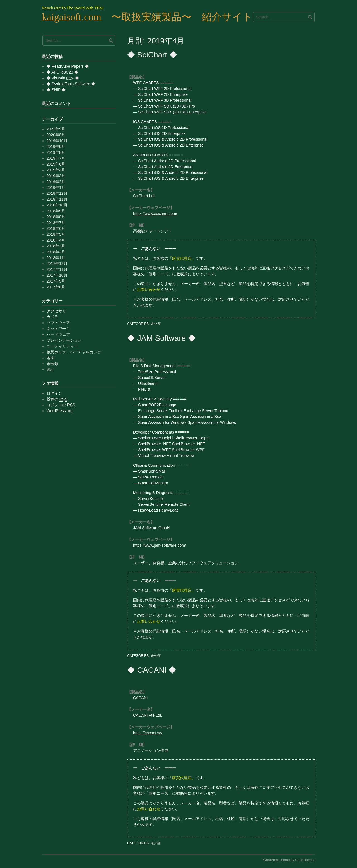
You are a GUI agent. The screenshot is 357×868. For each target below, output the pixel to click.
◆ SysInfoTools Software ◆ (71, 84)
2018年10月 (57, 205)
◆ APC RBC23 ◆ (62, 72)
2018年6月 (56, 228)
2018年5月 (56, 234)
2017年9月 (56, 281)
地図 (50, 358)
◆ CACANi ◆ (152, 670)
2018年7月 (56, 223)
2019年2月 (56, 182)
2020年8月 (56, 135)
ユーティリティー (62, 346)
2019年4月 (56, 170)
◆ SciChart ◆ (152, 55)
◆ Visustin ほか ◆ (63, 78)
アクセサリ (56, 311)
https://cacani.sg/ (148, 733)
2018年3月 (56, 246)
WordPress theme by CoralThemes (289, 860)
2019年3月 (56, 176)
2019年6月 (56, 164)
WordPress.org (60, 411)
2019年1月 (56, 188)
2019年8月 (56, 152)
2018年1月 (56, 258)
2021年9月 (56, 129)
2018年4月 (56, 240)
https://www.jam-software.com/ (160, 545)
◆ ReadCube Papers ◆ (68, 66)
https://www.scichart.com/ (155, 213)
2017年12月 (57, 264)
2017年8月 (56, 287)
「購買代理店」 (182, 258)
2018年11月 (57, 199)
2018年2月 (56, 252)
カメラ (52, 317)
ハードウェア (58, 334)
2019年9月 (56, 147)
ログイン (54, 393)
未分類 (156, 324)
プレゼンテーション (64, 340)
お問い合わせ (149, 290)
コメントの (61, 405)
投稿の (57, 399)
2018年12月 (57, 193)
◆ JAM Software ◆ (161, 338)
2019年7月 (56, 158)
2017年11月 (57, 269)
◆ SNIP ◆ (56, 90)
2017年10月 (57, 275)
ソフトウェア (58, 323)
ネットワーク (58, 329)
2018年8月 (56, 217)
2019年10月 (57, 141)
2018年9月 (56, 211)
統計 (50, 369)
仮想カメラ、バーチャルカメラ (74, 352)
